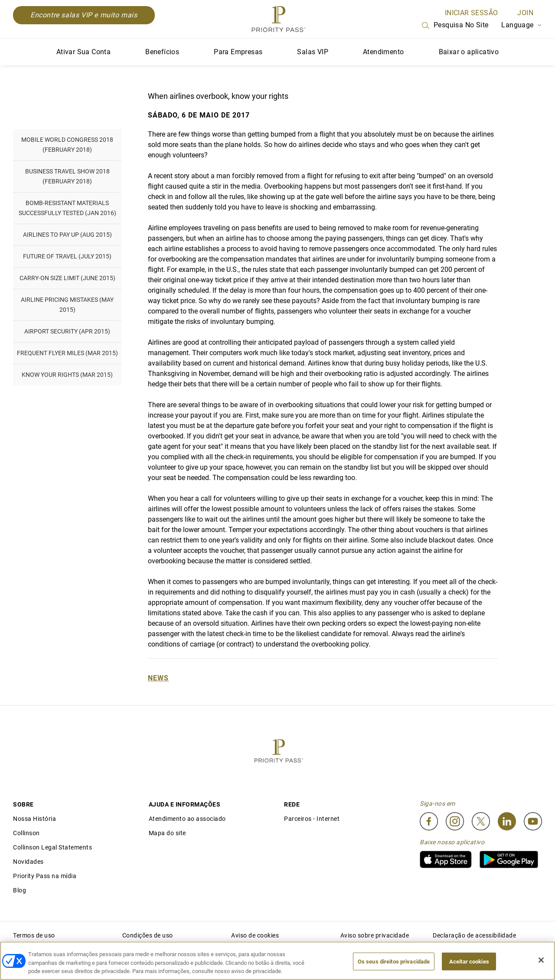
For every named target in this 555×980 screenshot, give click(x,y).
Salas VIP (313, 52)
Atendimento (383, 52)
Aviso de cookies (255, 935)
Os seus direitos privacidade (394, 961)
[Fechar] (541, 960)
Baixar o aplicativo (469, 52)
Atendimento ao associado (187, 819)
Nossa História (34, 819)
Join (525, 13)
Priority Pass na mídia (45, 876)
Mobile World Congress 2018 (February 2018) (67, 145)
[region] (277, 961)
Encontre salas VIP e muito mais (84, 15)
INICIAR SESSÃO (472, 13)
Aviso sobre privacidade (375, 935)
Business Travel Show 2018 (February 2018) (67, 176)
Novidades (28, 862)
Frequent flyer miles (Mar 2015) (67, 353)
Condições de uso (148, 935)
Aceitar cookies (469, 961)
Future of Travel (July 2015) (67, 256)
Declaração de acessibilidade (474, 935)
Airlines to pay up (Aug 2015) (67, 235)
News (158, 678)
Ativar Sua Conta (83, 52)
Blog (20, 890)
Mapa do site (167, 833)
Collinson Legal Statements (52, 847)
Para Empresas (238, 52)
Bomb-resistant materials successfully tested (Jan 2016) (67, 208)
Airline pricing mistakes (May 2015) (67, 305)
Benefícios (162, 52)
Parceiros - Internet (312, 819)
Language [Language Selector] (522, 25)
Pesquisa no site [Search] (454, 26)
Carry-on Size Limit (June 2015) (67, 278)
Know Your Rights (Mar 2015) (67, 375)
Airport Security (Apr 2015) (67, 331)
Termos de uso (34, 935)
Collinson (26, 833)
